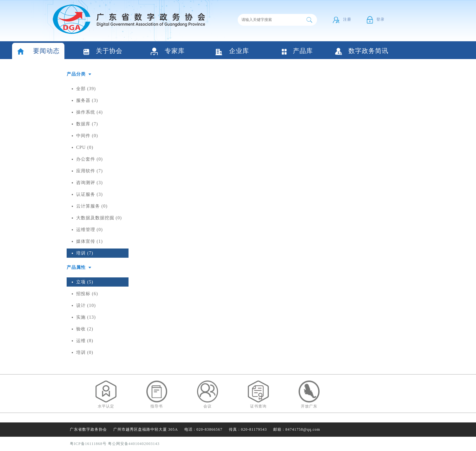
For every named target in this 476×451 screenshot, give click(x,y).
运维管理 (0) (89, 230)
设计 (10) (86, 305)
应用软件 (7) (89, 171)
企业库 (232, 52)
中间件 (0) (87, 136)
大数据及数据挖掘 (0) (99, 218)
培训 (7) (85, 253)
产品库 (297, 51)
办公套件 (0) (89, 159)
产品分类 (76, 74)
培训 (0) (85, 352)
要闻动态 (38, 52)
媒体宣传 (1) (89, 241)
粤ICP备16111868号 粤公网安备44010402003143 (115, 444)
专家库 (168, 52)
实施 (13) (86, 317)
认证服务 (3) (89, 194)
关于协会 (103, 52)
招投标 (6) (87, 294)
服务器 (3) (87, 100)
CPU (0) (85, 147)
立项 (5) (85, 282)
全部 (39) (86, 89)
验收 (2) (85, 329)
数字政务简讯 (362, 51)
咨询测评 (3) (89, 183)
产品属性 (76, 267)
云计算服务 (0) (92, 206)
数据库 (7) (87, 124)
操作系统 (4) (89, 112)
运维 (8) (85, 341)
